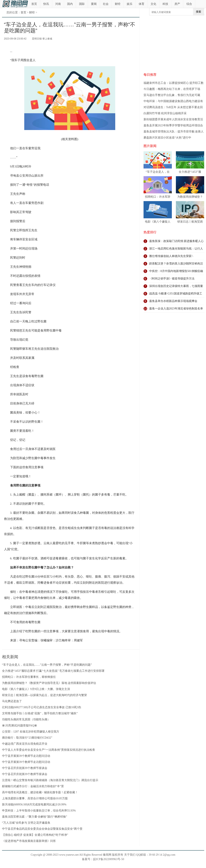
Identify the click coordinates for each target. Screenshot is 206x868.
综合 (189, 4)
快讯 (46, 4)
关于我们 (130, 855)
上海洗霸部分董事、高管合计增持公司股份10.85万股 (35, 798)
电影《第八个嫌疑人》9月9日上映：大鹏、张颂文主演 (36, 689)
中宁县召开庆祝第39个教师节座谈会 (25, 768)
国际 (82, 4)
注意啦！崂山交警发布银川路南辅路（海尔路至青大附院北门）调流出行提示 (50, 780)
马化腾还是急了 (12, 701)
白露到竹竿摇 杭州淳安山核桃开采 (165, 113)
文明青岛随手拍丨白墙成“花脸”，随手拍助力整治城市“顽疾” (40, 713)
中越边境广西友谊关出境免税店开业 (25, 744)
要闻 (94, 4)
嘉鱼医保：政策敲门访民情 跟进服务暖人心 (176, 241)
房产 (177, 4)
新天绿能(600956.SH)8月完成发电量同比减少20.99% (34, 805)
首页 (34, 4)
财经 (118, 4)
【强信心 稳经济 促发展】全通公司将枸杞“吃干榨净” (35, 835)
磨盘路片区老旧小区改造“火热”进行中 (167, 138)
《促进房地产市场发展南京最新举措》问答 (29, 841)
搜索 (199, 12)
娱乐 (130, 4)
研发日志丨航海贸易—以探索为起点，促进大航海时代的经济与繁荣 (44, 695)
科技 (165, 4)
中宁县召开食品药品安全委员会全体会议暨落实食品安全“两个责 (42, 829)
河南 (58, 4)
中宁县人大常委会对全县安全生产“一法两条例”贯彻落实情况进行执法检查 (49, 750)
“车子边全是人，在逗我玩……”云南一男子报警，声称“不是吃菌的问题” (47, 665)
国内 (70, 4)
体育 (142, 4)
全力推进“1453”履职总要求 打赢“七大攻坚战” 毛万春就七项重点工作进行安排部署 (53, 671)
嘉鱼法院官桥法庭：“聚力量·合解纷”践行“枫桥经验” (35, 817)
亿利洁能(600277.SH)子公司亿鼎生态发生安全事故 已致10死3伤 (42, 707)
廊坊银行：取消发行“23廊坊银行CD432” (27, 738)
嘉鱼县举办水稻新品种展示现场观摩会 (173, 301)
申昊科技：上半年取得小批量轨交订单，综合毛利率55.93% (39, 811)
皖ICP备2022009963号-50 (109, 859)
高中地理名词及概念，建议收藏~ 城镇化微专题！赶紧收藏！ (40, 792)
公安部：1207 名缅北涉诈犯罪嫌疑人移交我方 (31, 732)
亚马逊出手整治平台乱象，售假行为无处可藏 (172, 95)
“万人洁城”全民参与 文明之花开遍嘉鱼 (26, 823)
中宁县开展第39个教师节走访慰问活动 (26, 756)
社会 (106, 4)
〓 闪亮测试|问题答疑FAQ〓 (20, 726)
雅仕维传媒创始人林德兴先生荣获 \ (171, 256)
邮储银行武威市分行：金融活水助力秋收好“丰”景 (33, 786)
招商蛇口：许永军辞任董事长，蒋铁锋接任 (29, 677)
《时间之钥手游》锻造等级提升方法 (172, 279)
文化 (153, 4)
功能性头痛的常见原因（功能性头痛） (26, 719)
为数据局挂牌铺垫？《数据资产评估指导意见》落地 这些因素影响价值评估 (49, 683)
